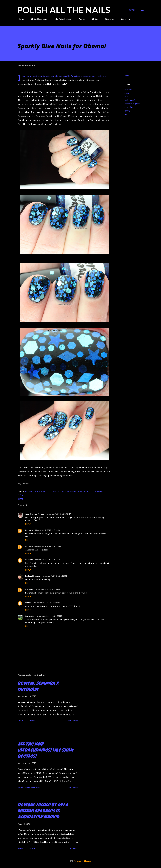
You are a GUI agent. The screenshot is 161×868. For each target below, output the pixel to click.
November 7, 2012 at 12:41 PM (48, 560)
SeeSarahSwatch (32, 576)
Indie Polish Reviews (61, 19)
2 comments (31, 848)
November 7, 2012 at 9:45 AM (58, 514)
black (127, 93)
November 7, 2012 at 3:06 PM (48, 589)
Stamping (108, 19)
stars (126, 114)
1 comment (31, 721)
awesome (128, 90)
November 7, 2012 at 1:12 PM (54, 576)
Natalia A (29, 589)
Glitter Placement (37, 19)
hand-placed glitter (132, 104)
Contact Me (125, 19)
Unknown (29, 530)
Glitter (93, 19)
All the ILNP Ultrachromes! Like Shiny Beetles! (46, 751)
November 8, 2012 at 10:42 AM (47, 603)
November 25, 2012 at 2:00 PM (49, 616)
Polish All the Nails (64, 10)
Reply (28, 524)
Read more (73, 721)
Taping (80, 19)
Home (20, 19)
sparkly (127, 111)
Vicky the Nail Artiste (34, 514)
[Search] (132, 10)
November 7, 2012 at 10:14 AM (48, 546)
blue (126, 97)
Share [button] (127, 75)
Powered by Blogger (80, 861)
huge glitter (129, 107)
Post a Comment (34, 787)
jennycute (29, 616)
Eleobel (28, 603)
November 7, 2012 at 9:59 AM (48, 530)
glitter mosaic (130, 100)
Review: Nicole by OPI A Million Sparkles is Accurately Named (43, 812)
